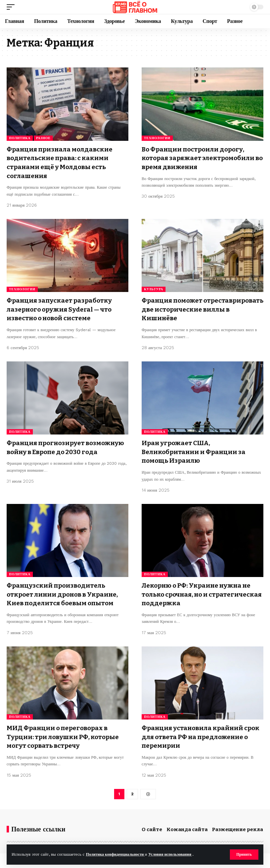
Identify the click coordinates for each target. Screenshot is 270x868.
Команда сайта (187, 827)
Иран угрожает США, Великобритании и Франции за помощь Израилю (196, 450)
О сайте (152, 827)
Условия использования (177, 854)
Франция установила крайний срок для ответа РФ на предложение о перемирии (195, 734)
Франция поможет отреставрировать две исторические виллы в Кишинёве (201, 308)
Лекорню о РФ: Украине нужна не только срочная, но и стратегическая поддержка (200, 592)
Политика (20, 138)
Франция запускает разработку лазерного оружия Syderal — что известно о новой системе (62, 308)
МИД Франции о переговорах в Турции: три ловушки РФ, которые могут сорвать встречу (66, 734)
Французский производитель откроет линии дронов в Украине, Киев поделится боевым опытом (66, 592)
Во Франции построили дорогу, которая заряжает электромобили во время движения (202, 158)
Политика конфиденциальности (118, 854)
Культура (154, 289)
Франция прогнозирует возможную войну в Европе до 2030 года (67, 450)
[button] (244, 854)
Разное (43, 138)
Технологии (157, 138)
